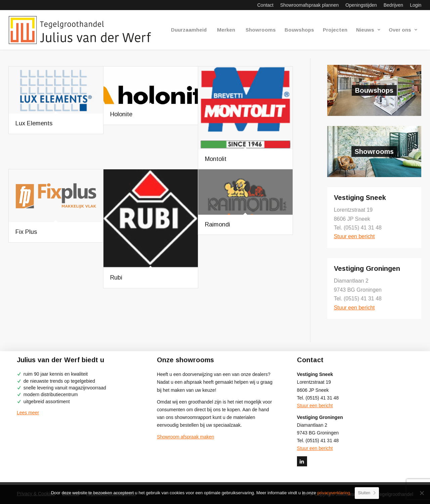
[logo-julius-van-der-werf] (83, 30)
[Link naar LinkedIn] (302, 461)
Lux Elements (34, 123)
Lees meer (28, 413)
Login (416, 5)
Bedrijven (393, 5)
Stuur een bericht (354, 236)
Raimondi (218, 224)
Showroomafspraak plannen (309, 5)
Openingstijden (361, 5)
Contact (265, 5)
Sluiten (364, 493)
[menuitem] (265, 5)
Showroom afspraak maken (185, 437)
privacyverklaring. (334, 493)
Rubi (116, 278)
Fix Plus (26, 232)
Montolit (216, 159)
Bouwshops (374, 90)
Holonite (121, 114)
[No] (422, 493)
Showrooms (374, 152)
